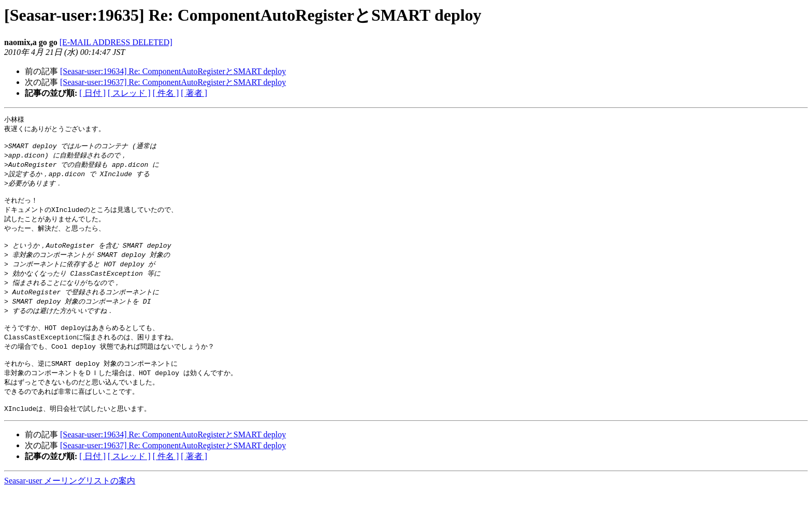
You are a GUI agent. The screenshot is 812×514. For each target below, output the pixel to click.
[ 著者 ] (194, 93)
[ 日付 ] (92, 93)
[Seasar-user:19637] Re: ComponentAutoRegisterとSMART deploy (173, 82)
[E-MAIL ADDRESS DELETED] (116, 42)
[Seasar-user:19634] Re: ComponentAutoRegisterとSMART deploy (173, 71)
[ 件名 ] (166, 93)
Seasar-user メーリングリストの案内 (70, 504)
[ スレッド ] (129, 93)
